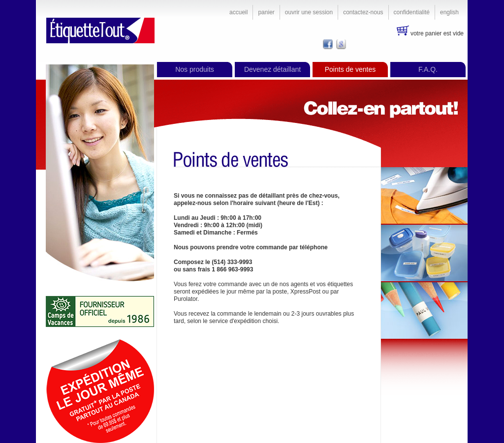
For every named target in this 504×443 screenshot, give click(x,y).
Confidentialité (412, 12)
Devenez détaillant (272, 69)
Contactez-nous (363, 12)
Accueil (238, 12)
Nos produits (195, 69)
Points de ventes (350, 69)
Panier (266, 12)
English (449, 12)
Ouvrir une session (309, 12)
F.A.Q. (428, 69)
